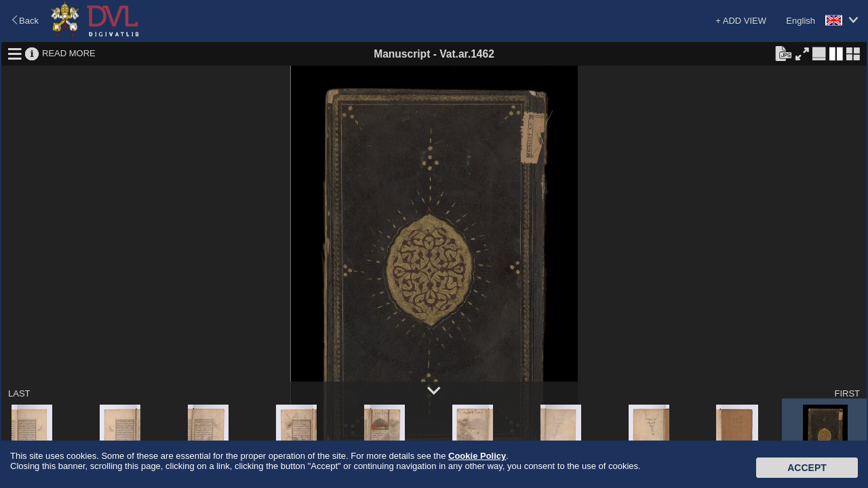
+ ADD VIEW (741, 21)
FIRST (847, 393)
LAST (19, 393)
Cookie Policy (477, 456)
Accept (807, 468)
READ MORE (69, 53)
